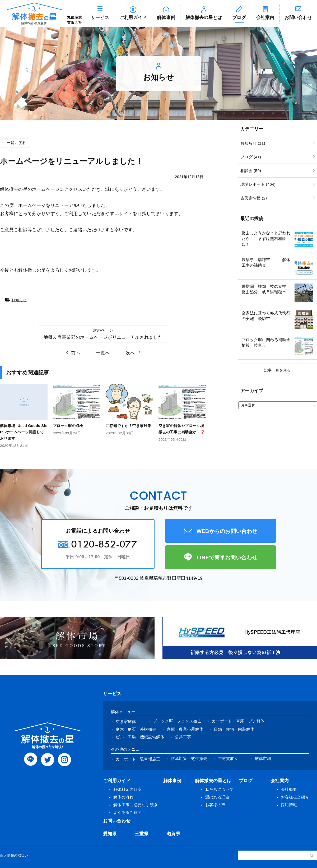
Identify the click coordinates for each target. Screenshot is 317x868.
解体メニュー (123, 712)
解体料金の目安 (127, 789)
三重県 (142, 834)
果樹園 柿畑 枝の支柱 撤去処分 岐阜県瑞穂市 (266, 289)
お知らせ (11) (253, 143)
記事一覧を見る (277, 370)
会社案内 (265, 18)
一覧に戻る (16, 143)
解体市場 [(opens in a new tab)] (263, 758)
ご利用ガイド (133, 18)
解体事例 (166, 18)
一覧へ (103, 353)
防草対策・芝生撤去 (189, 758)
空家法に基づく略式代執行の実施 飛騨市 (266, 316)
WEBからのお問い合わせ (227, 531)
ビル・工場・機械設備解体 (140, 737)
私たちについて (219, 789)
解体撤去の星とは (204, 18)
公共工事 (183, 737)
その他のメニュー (127, 749)
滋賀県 (173, 834)
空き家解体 (126, 721)
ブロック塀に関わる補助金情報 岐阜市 (266, 342)
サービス (100, 18)
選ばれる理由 (217, 797)
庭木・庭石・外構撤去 (136, 729)
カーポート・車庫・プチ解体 (238, 721)
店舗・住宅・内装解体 (234, 729)
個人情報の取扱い (14, 855)
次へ (130, 353)
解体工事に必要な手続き (136, 805)
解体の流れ (123, 797)
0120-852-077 (104, 544)
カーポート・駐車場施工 (138, 759)
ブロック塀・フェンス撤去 (177, 721)
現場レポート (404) (258, 184)
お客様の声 (215, 805)
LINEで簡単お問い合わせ (227, 558)
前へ (76, 353)
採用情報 (289, 805)
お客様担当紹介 (295, 797)
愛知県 (110, 834)
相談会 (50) (251, 171)
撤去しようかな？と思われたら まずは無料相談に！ (266, 238)
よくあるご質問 (127, 812)
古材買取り (228, 758)
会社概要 (289, 789)
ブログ (239, 18)
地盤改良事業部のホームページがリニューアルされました (103, 337)
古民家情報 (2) (254, 198)
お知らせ (19, 300)
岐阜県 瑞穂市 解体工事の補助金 (266, 262)
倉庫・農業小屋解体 (185, 729)
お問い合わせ (117, 821)
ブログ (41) (251, 157)
